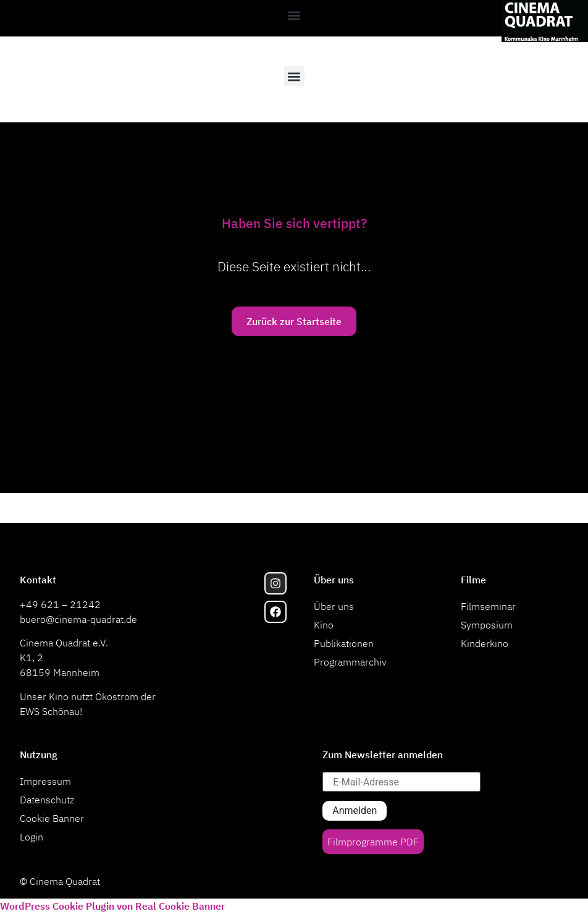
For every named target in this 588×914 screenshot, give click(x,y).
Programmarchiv (350, 662)
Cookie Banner (52, 818)
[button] (294, 15)
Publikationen (344, 643)
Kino (324, 625)
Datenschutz (47, 800)
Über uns (334, 606)
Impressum (45, 781)
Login (31, 837)
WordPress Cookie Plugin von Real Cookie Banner (112, 906)
